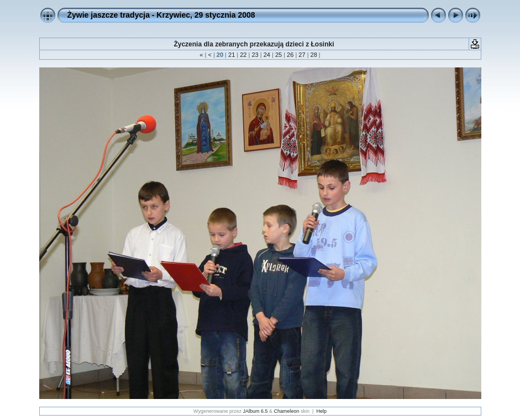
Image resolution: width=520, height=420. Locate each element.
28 (313, 55)
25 (279, 55)
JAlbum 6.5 (256, 411)
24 (267, 55)
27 (302, 55)
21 (232, 55)
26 (290, 55)
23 (255, 55)
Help (321, 411)
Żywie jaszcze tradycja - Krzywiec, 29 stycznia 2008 (161, 15)
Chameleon (287, 411)
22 (243, 55)
